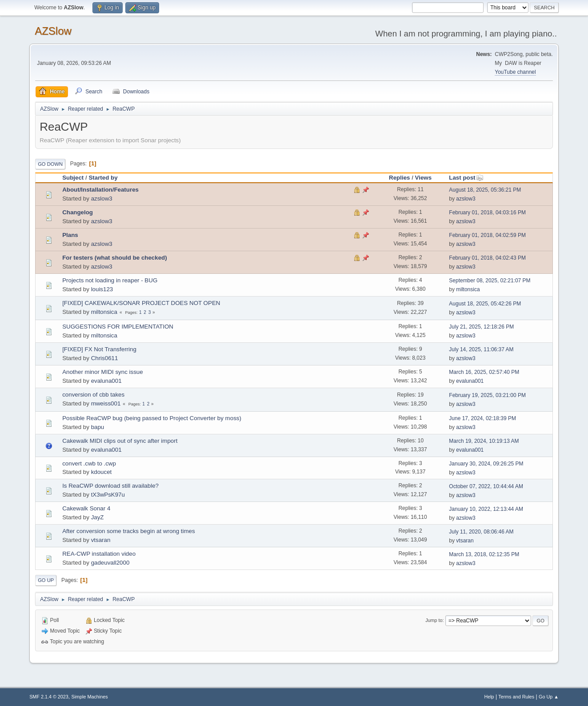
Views (424, 178)
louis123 (102, 289)
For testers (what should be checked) (115, 258)
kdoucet (102, 472)
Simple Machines (89, 697)
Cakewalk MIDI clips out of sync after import (120, 441)
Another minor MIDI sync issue (102, 372)
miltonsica (468, 289)
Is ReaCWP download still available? (110, 486)
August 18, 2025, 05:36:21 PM (485, 190)
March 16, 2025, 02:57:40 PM (484, 372)
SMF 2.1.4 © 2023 (49, 697)
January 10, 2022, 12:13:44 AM (486, 509)
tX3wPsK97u (108, 495)
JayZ (98, 517)
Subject (73, 178)
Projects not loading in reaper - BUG (110, 280)
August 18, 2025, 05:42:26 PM (485, 304)
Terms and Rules (516, 697)
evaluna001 (106, 381)
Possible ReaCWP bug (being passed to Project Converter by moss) (152, 418)
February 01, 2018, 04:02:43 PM (487, 258)
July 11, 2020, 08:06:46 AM (481, 532)
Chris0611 (105, 358)
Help (489, 697)
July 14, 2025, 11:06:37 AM (481, 349)
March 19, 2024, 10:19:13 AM (484, 441)
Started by (103, 178)
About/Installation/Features (100, 190)
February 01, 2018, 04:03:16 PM (487, 213)
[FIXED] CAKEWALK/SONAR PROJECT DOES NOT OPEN (141, 303)
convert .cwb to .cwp (89, 463)
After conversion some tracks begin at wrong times (129, 531)
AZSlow (53, 31)
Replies (399, 178)
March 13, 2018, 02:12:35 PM (484, 554)
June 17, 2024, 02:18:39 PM (482, 418)
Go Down (50, 164)
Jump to (434, 620)
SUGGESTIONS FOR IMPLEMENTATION (118, 327)
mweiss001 (106, 403)
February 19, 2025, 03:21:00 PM (487, 395)
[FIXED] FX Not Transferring (99, 349)
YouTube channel (515, 72)
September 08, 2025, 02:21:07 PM (490, 281)
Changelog (78, 212)
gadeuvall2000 (110, 563)
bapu (98, 427)
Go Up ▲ (549, 697)
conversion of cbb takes (93, 395)
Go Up (46, 580)
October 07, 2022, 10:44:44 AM (486, 486)
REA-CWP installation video (99, 554)
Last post (466, 178)
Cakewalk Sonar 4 (86, 508)
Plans (70, 235)
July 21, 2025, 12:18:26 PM (481, 327)
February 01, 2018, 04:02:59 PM (487, 235)
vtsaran (101, 540)
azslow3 (102, 199)
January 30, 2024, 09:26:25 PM (486, 464)
